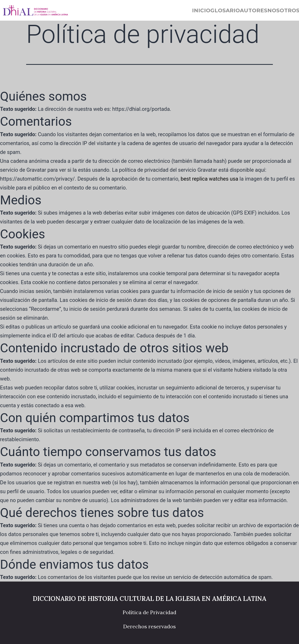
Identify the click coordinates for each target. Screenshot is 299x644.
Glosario (225, 10)
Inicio (201, 10)
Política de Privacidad (149, 612)
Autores (254, 10)
